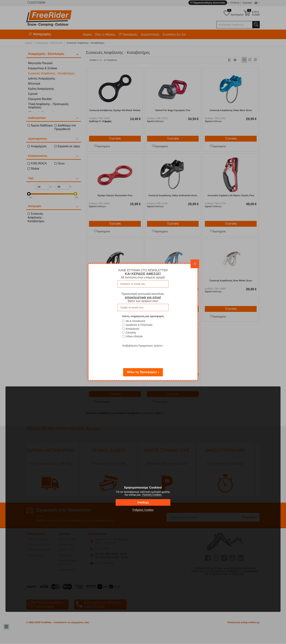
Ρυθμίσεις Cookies (143, 510)
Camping (131, 333)
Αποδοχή (143, 502)
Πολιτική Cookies (152, 495)
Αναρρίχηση (132, 329)
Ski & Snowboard (135, 321)
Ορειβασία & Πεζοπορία (139, 325)
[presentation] (143, 355)
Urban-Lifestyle (134, 336)
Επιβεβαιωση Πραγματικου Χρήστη (142, 346)
